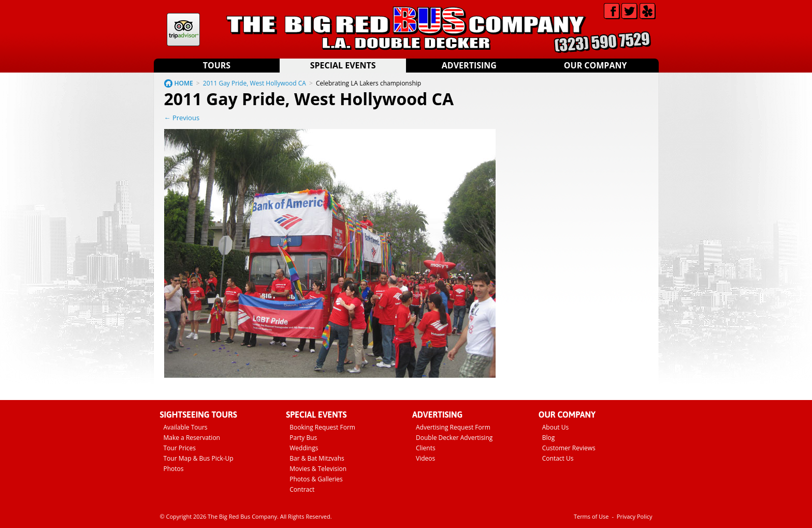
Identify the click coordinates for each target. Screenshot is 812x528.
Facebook (612, 11)
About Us (555, 427)
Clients (426, 448)
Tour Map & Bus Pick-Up (199, 458)
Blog (549, 438)
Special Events (343, 65)
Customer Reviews (569, 448)
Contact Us (558, 458)
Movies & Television (318, 469)
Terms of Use (591, 516)
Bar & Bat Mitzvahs (317, 458)
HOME (184, 83)
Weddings (304, 448)
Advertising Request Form (453, 427)
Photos (174, 469)
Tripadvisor (183, 30)
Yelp (648, 11)
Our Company (596, 65)
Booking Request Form (322, 427)
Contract (302, 489)
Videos (425, 458)
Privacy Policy (635, 516)
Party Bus (303, 438)
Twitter (629, 11)
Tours (217, 65)
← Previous (182, 118)
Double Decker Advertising (454, 438)
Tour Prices (180, 448)
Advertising (469, 65)
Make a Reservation (192, 438)
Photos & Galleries (316, 479)
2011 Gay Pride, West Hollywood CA (255, 83)
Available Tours (186, 427)
